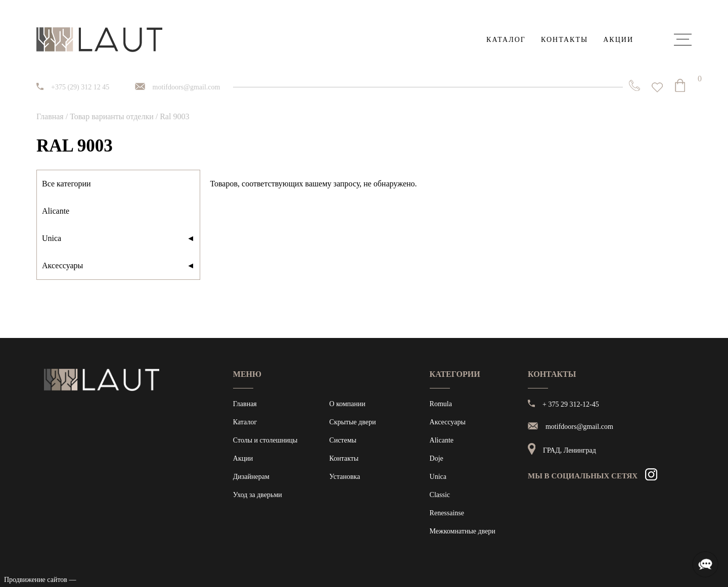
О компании (347, 404)
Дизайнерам (251, 477)
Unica (118, 238)
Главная (50, 116)
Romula (441, 404)
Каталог (506, 40)
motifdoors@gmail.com (187, 87)
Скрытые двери (352, 422)
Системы (343, 440)
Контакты (564, 40)
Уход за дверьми (258, 495)
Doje (437, 458)
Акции (618, 40)
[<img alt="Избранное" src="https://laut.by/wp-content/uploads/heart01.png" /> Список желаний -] (657, 87)
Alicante (56, 211)
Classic (440, 495)
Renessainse (447, 513)
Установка (345, 477)
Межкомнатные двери (463, 531)
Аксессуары (118, 266)
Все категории (66, 184)
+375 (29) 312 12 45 (80, 87)
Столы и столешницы (265, 440)
